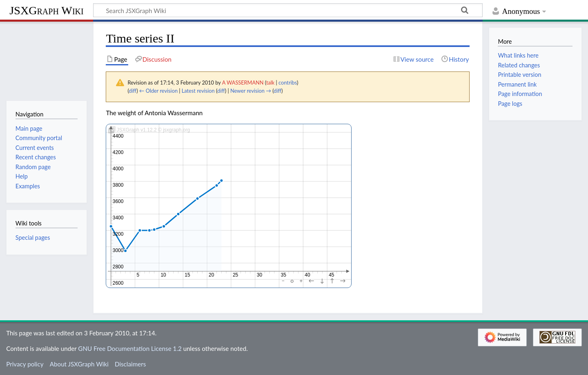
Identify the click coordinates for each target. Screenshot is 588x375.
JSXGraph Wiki (46, 10)
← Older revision (158, 91)
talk (270, 83)
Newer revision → (251, 91)
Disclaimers (130, 364)
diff (133, 91)
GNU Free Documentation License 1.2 (130, 348)
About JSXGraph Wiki (79, 364)
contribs (288, 83)
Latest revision (198, 91)
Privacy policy (25, 364)
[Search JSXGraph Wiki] (288, 10)
